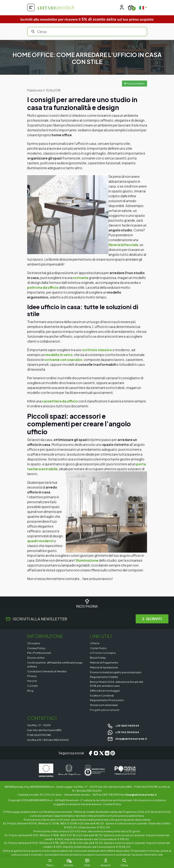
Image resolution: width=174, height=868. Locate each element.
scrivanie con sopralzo (63, 360)
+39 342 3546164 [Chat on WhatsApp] (123, 732)
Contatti (33, 686)
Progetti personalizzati (105, 710)
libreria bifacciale (123, 245)
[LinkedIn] (107, 753)
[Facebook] (90, 753)
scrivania (81, 278)
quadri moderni (40, 541)
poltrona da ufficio (43, 287)
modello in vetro (59, 355)
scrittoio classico (97, 350)
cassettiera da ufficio (60, 401)
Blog (30, 690)
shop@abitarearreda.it (127, 738)
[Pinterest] (113, 753)
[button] (124, 861)
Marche (32, 681)
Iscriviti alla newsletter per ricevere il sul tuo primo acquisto (87, 19)
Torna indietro (135, 83)
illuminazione (87, 560)
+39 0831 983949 (123, 725)
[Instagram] (96, 753)
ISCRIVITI (152, 619)
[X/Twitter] (102, 753)
